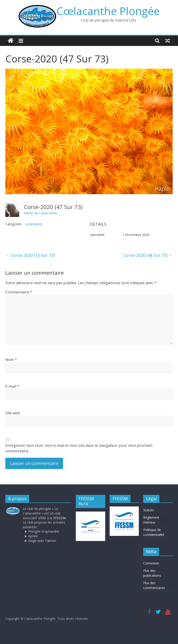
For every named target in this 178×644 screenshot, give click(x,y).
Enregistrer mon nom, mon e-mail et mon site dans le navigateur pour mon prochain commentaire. (79, 448)
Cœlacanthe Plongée (108, 11)
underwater (34, 224)
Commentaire (19, 292)
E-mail (12, 386)
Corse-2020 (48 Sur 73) (148, 255)
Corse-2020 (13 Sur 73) (30, 255)
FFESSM (59, 518)
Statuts (149, 510)
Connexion (151, 563)
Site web (13, 413)
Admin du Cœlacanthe (40, 213)
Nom (11, 360)
